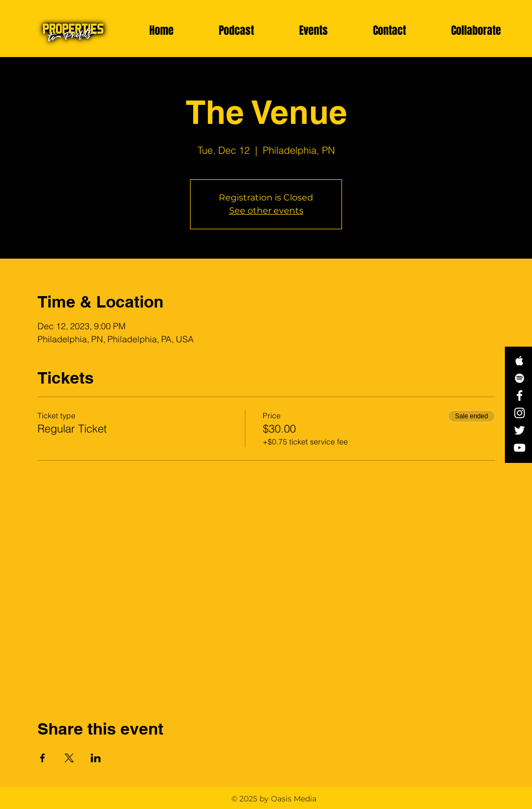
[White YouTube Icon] (520, 448)
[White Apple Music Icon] (520, 361)
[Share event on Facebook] (43, 758)
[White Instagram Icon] (520, 413)
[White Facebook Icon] (520, 396)
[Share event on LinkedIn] (96, 758)
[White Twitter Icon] (520, 430)
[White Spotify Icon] (520, 378)
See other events (266, 211)
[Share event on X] (69, 758)
